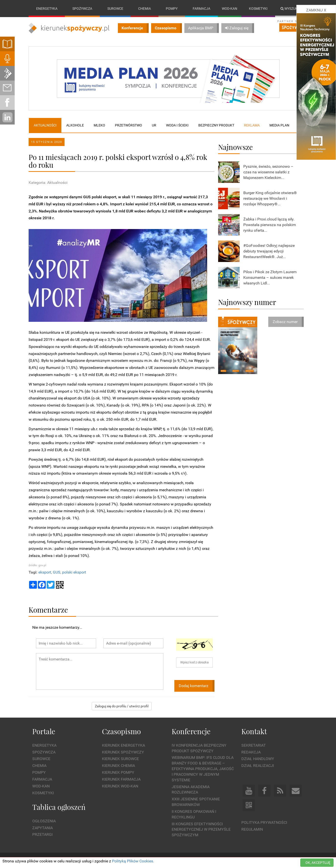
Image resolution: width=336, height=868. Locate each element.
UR (154, 125)
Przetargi (42, 835)
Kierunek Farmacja (121, 779)
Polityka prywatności (264, 822)
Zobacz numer (285, 322)
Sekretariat (254, 745)
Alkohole (75, 125)
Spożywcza (82, 9)
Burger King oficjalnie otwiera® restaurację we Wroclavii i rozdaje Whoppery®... (270, 198)
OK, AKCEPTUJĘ (318, 863)
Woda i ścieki (177, 125)
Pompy (172, 9)
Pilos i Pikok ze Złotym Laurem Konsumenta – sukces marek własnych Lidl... (270, 277)
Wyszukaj (291, 9)
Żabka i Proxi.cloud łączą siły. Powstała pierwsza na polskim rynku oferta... (270, 225)
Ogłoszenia (44, 821)
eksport (45, 572)
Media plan (279, 125)
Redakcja (251, 752)
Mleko (99, 125)
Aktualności (45, 125)
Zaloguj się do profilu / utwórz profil (122, 706)
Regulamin (252, 829)
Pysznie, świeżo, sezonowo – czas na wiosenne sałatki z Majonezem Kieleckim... (268, 172)
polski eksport (74, 572)
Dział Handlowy (258, 759)
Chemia (145, 9)
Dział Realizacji (258, 766)
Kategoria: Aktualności (48, 183)
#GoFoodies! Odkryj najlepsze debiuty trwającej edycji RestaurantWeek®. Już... (269, 251)
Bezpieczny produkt (216, 125)
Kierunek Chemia (118, 766)
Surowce (115, 9)
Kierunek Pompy (118, 772)
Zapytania (43, 828)
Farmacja (202, 9)
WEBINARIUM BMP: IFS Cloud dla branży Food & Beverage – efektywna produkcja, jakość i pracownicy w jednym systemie (203, 769)
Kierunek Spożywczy (123, 752)
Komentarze (48, 610)
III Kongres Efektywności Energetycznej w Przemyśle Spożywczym (201, 830)
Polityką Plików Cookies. (133, 861)
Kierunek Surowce (120, 759)
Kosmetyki (258, 9)
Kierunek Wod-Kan (120, 786)
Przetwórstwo (129, 125)
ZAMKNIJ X (316, 10)
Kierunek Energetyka (123, 745)
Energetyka (47, 9)
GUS (57, 572)
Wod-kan (230, 9)
